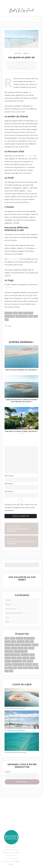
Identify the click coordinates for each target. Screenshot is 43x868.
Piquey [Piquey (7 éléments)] (32, 658)
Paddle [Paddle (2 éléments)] (19, 658)
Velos (36, 316)
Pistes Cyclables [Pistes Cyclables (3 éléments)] (17, 661)
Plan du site (11, 855)
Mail (9, 483)
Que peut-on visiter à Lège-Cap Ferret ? (21, 431)
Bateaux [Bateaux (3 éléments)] (13, 638)
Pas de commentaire (22, 68)
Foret (15, 313)
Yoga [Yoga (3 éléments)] (11, 671)
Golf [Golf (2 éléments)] (32, 642)
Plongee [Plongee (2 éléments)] (30, 661)
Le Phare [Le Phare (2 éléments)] (31, 648)
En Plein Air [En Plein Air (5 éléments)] (21, 642)
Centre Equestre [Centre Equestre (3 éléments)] (29, 638)
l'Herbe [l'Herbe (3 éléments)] (18, 645)
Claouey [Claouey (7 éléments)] (8, 642)
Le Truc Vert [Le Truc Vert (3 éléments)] (25, 655)
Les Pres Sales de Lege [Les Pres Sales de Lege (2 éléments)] (21, 651)
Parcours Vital (28, 313)
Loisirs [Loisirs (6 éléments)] (32, 655)
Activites (18, 53)
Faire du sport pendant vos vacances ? (21, 370)
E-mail (7, 772)
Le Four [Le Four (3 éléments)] (21, 648)
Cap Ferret (8, 287)
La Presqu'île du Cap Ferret (14, 613)
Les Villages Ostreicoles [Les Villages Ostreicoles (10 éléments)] (12, 655)
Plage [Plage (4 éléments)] (24, 661)
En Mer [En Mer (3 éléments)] (14, 642)
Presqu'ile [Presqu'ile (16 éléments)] (8, 664)
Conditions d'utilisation (11, 850)
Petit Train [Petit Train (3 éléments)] (26, 658)
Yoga (7, 320)
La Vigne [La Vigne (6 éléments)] (7, 648)
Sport (31, 316)
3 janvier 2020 (22, 62)
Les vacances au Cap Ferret (15, 730)
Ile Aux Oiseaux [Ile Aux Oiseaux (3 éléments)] (10, 645)
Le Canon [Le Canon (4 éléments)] (14, 648)
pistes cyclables (13, 259)
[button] (37, 19)
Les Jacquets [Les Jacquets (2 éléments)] (9, 651)
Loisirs (8, 617)
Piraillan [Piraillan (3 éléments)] (8, 661)
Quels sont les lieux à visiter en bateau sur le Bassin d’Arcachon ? (21, 401)
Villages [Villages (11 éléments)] (31, 668)
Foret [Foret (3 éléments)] (27, 642)
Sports (26, 53)
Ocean (20, 313)
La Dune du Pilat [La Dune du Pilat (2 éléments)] (26, 645)
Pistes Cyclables (10, 316)
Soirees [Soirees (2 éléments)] (35, 664)
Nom (9, 476)
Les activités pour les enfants (16, 752)
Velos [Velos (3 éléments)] (25, 668)
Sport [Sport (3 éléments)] (10, 668)
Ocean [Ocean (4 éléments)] (14, 658)
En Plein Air (9, 313)
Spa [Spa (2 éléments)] (6, 668)
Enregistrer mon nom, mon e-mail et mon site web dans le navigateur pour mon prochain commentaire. (21, 507)
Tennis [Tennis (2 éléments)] (20, 668)
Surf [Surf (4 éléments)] (15, 668)
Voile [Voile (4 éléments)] (7, 671)
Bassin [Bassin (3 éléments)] (7, 638)
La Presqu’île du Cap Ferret (15, 708)
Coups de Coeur (11, 609)
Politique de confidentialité (11, 853)
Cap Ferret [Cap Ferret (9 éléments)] (20, 638)
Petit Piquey (29, 156)
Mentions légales (11, 847)
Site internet (9, 491)
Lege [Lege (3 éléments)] (26, 648)
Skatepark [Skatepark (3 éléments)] (29, 664)
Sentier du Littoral (22, 316)
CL (21, 65)
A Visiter (8, 600)
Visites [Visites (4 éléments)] (36, 668)
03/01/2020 (21, 372)
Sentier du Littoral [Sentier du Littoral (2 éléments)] (19, 664)
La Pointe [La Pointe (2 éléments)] (35, 645)
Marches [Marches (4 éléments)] (8, 658)
